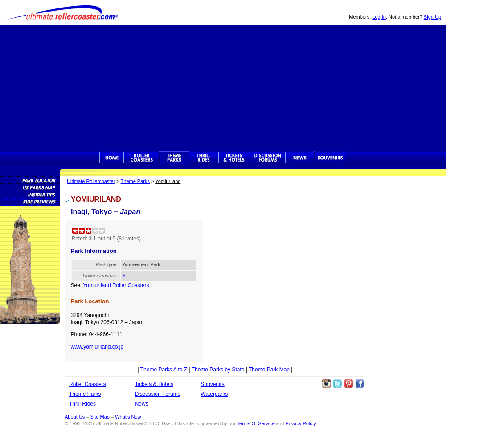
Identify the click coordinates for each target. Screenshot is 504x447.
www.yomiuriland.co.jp (97, 347)
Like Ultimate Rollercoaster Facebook (360, 384)
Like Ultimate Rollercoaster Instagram (326, 384)
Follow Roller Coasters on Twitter (337, 384)
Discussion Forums (268, 158)
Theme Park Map (269, 370)
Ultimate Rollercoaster (62, 12)
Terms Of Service (256, 423)
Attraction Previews (30, 201)
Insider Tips (30, 194)
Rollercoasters (141, 158)
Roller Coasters (88, 384)
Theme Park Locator (30, 180)
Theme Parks (174, 158)
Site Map (100, 417)
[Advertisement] (223, 87)
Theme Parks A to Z (164, 370)
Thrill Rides (204, 158)
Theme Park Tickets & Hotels (234, 158)
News (300, 158)
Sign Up (432, 17)
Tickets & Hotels (154, 384)
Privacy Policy (300, 423)
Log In (379, 17)
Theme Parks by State (218, 370)
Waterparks (214, 394)
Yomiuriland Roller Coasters (116, 285)
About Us (75, 417)
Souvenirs (330, 158)
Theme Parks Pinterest (348, 384)
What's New (128, 417)
